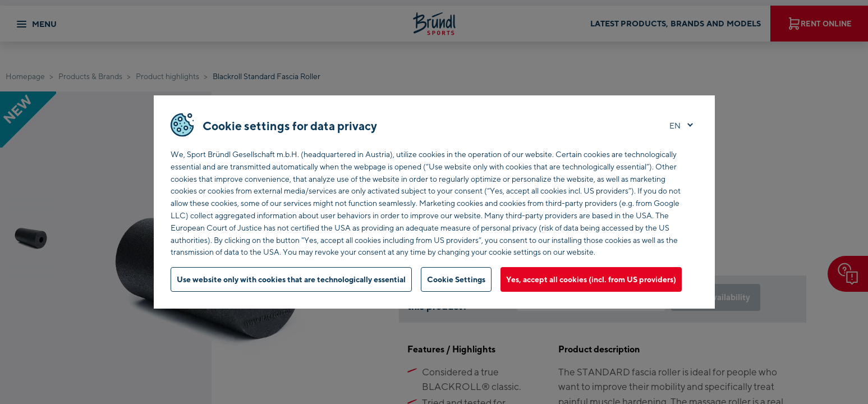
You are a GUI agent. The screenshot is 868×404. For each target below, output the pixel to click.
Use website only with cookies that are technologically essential (291, 279)
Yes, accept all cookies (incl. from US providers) (591, 279)
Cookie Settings (456, 279)
